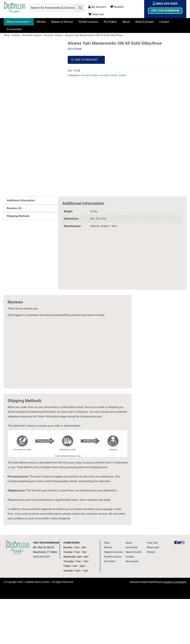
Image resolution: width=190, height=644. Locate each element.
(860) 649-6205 (165, 4)
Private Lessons (88, 22)
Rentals (41, 22)
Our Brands (132, 592)
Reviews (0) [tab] (14, 253)
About (126, 22)
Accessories (14, 29)
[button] (86, 60)
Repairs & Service (62, 22)
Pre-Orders (110, 22)
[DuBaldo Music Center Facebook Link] (176, 588)
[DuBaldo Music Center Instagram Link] (183, 588)
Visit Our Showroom (165, 11)
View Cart (96, 14)
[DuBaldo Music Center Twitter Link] (179, 588)
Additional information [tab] (21, 245)
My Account (97, 7)
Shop (107, 588)
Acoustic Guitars (89, 75)
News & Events (145, 22)
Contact (164, 22)
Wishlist (117, 7)
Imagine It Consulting (175, 627)
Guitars (122, 75)
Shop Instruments (17, 22)
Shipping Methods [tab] (18, 261)
